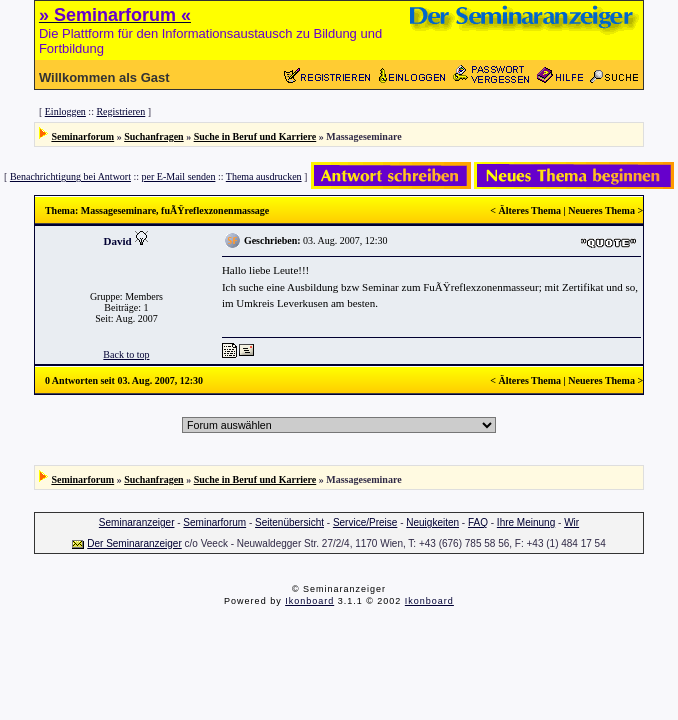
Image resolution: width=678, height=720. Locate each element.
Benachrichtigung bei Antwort (70, 176)
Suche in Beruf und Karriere (255, 136)
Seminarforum (82, 136)
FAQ (478, 522)
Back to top (126, 354)
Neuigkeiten (432, 522)
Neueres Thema (601, 210)
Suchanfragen (153, 136)
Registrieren (120, 111)
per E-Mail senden (179, 176)
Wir (571, 522)
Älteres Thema (529, 210)
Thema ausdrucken (264, 176)
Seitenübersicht (289, 522)
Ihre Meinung (526, 522)
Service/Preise (365, 522)
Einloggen (65, 111)
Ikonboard (309, 601)
